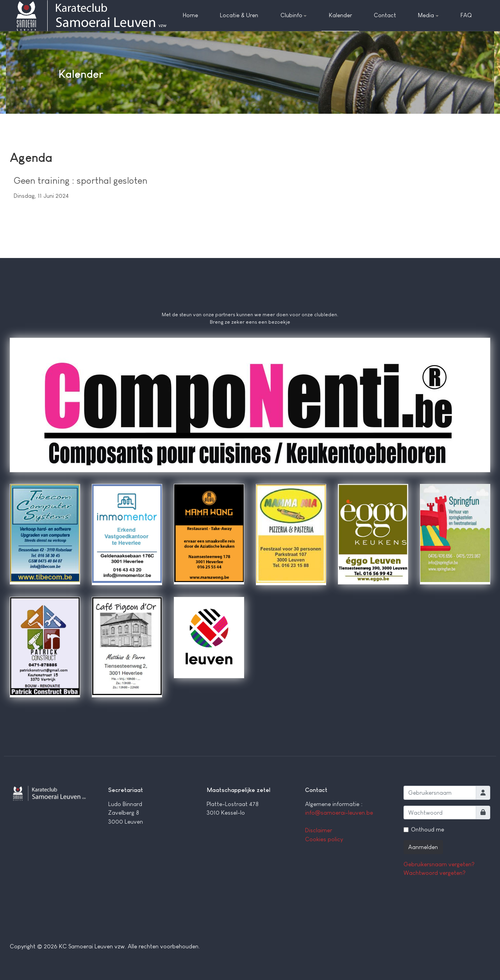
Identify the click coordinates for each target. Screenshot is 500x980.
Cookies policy (324, 839)
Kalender (340, 15)
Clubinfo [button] (294, 15)
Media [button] (428, 15)
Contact (385, 15)
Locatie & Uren (239, 15)
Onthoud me (428, 829)
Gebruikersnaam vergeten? (439, 864)
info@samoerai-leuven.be (339, 812)
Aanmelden (423, 847)
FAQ (466, 15)
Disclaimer (319, 830)
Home (190, 15)
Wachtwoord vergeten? (435, 873)
